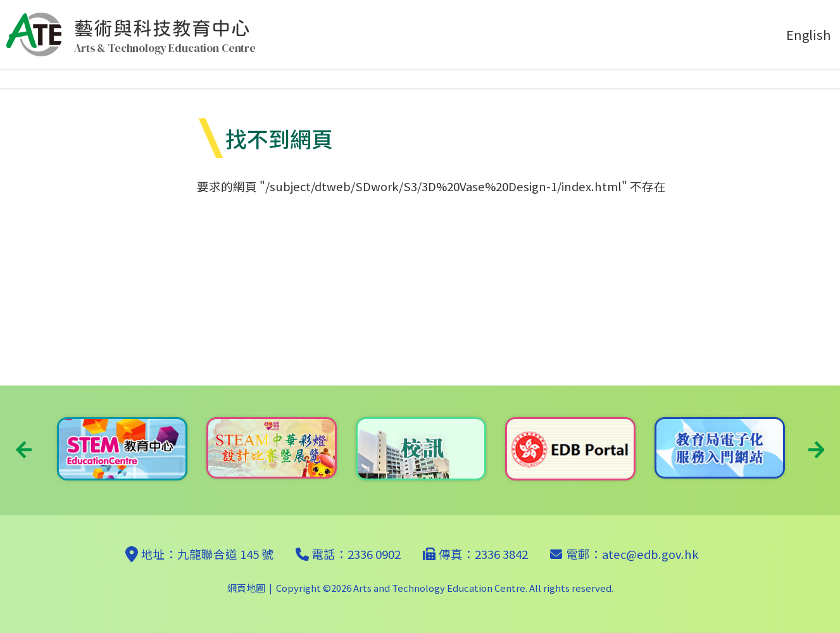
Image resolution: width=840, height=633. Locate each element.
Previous (24, 450)
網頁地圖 (246, 588)
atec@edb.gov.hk (650, 554)
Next (816, 450)
